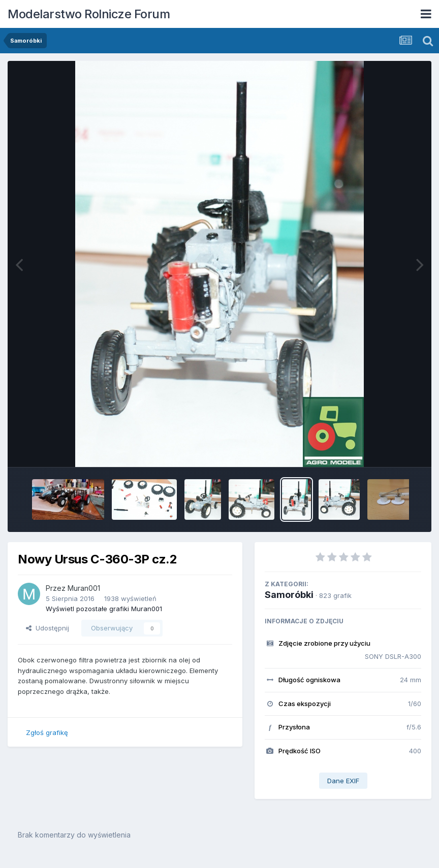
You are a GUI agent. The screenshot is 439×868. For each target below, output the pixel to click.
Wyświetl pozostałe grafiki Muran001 (104, 609)
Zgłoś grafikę (47, 732)
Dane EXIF (343, 781)
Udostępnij (48, 628)
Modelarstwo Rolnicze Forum (89, 14)
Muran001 (84, 588)
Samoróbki (289, 595)
